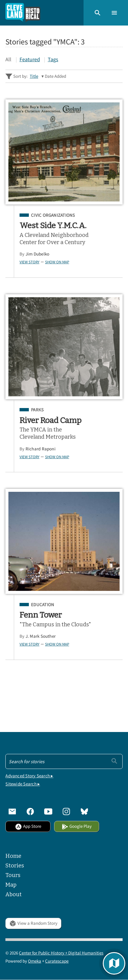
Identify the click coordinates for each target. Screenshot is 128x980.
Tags (53, 59)
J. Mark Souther (41, 636)
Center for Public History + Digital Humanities (61, 953)
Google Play (77, 826)
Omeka (35, 961)
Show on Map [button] (57, 262)
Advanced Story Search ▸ (29, 776)
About (14, 894)
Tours (13, 875)
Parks (37, 410)
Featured (30, 59)
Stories (15, 866)
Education (43, 605)
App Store (28, 826)
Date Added (55, 76)
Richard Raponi (41, 449)
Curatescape (57, 961)
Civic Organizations (53, 215)
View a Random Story (33, 923)
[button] (98, 13)
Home (13, 856)
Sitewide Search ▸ (23, 784)
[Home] (23, 13)
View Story (29, 262)
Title (34, 76)
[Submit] (114, 761)
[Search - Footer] (64, 761)
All (8, 59)
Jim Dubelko (38, 254)
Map (11, 885)
